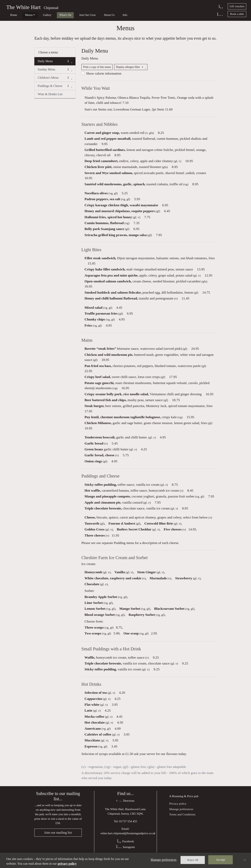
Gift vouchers (237, 6)
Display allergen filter (131, 71)
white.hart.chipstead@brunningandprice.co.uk (128, 839)
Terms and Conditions (182, 820)
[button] (70, 64)
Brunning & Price (183, 802)
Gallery (38, 15)
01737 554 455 (128, 827)
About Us (92, 15)
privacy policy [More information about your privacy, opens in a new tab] (67, 864)
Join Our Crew (73, 15)
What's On (54, 15)
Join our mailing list (58, 839)
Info (104, 15)
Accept (221, 860)
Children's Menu (55, 80)
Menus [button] (23, 15)
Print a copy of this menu (97, 71)
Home (11, 15)
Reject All (193, 860)
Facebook (125, 847)
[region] (125, 860)
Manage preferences (181, 815)
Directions (125, 807)
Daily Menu (55, 64)
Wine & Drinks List (50, 97)
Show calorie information (104, 77)
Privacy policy (178, 809)
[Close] (245, 860)
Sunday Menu (55, 72)
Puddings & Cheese (55, 89)
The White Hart (23, 7)
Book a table (237, 14)
